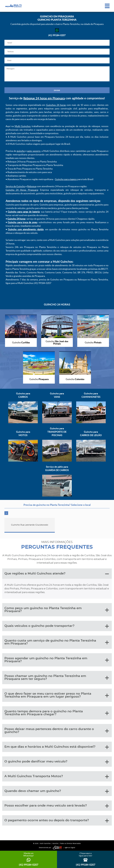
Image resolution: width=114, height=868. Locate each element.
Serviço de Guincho (15, 186)
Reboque (32, 186)
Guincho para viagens (66, 179)
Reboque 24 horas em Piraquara (44, 98)
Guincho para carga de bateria (24, 212)
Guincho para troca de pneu (22, 222)
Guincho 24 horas (16, 219)
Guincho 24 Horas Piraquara (22, 190)
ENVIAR (57, 90)
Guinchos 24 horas (56, 105)
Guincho (55, 843)
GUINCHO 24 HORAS (57, 304)
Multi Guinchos (23, 126)
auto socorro (34, 151)
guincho (21, 151)
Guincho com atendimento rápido (26, 229)
